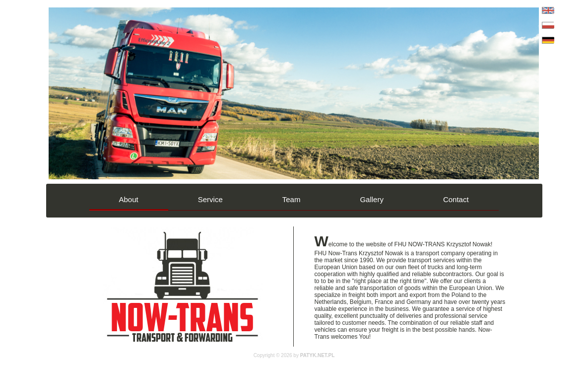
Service (210, 199)
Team (292, 199)
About (129, 199)
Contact (456, 199)
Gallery (372, 199)
